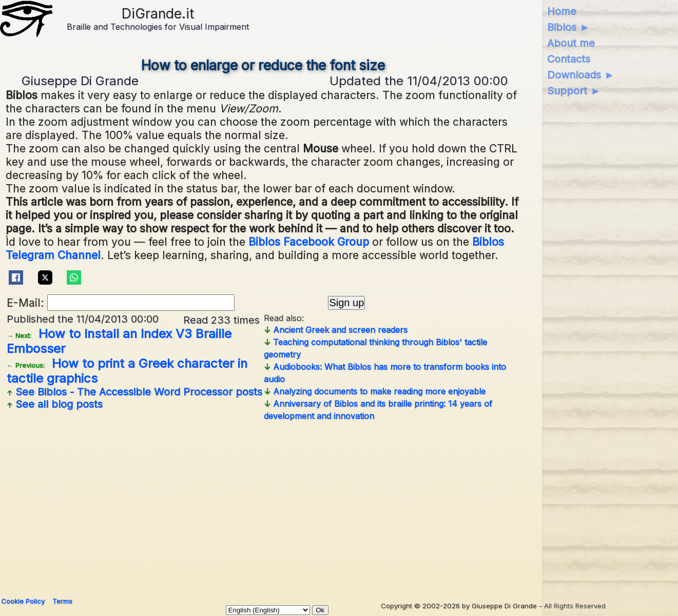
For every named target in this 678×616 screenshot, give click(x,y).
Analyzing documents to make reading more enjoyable (375, 391)
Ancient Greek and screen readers (336, 330)
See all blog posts (55, 404)
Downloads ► (581, 75)
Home (562, 11)
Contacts (569, 59)
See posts (134, 392)
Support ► (574, 91)
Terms (62, 601)
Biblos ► (568, 27)
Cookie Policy (23, 601)
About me (571, 43)
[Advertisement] (263, 505)
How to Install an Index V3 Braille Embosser (119, 341)
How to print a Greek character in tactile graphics (127, 371)
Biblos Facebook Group (309, 242)
